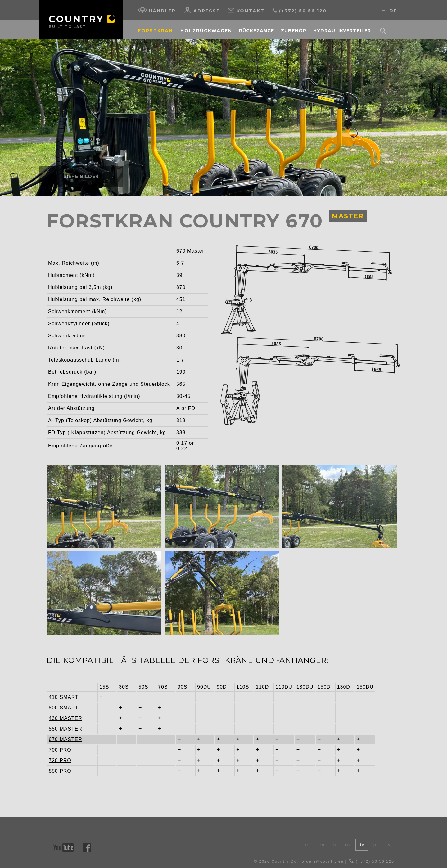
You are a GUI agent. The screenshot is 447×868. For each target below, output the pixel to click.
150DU (365, 687)
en (322, 845)
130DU (305, 687)
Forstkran (155, 31)
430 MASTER (61, 718)
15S (104, 687)
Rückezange (257, 31)
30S (124, 687)
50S (143, 687)
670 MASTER (61, 739)
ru (348, 845)
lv (389, 845)
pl (376, 845)
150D (324, 687)
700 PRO (60, 750)
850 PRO (60, 771)
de (389, 10)
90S (182, 687)
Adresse (202, 10)
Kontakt (246, 10)
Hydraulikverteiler (342, 31)
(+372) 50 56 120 (299, 10)
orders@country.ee (323, 861)
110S (243, 687)
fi (335, 845)
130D (344, 687)
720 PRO (60, 760)
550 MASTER (61, 729)
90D (222, 687)
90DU (204, 687)
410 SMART (61, 697)
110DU (284, 687)
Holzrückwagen (206, 31)
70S (163, 687)
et (308, 845)
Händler (157, 10)
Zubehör (294, 31)
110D (262, 687)
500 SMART (61, 708)
